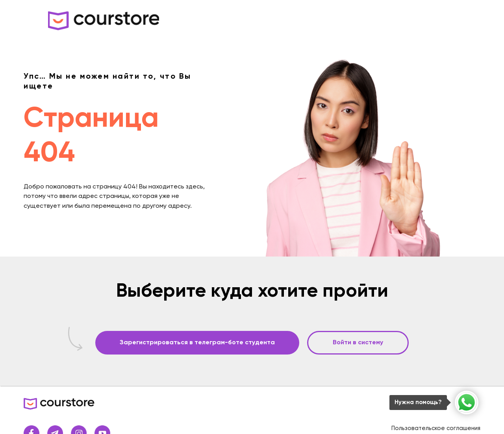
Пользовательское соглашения (436, 428)
